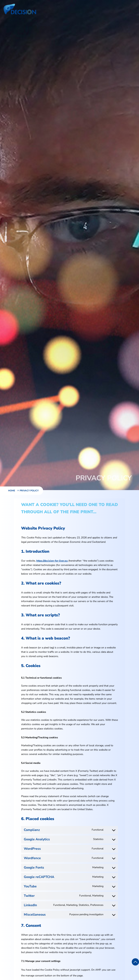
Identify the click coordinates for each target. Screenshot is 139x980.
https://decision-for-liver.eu (52, 561)
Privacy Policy (29, 491)
